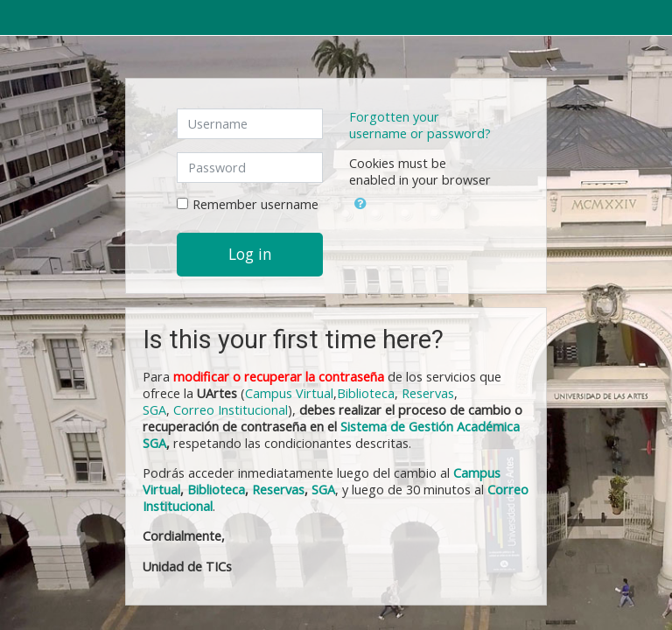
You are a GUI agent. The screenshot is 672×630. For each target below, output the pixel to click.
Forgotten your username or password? (420, 125)
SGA (154, 410)
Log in (250, 254)
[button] (360, 200)
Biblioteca (366, 393)
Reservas (428, 393)
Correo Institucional (231, 410)
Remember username (255, 204)
